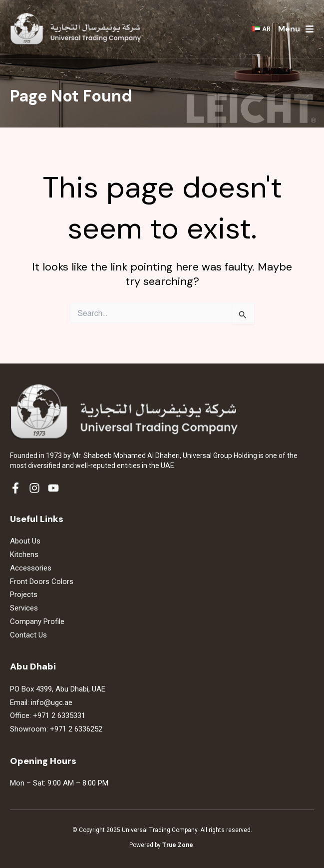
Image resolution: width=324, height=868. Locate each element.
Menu (289, 29)
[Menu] (310, 29)
